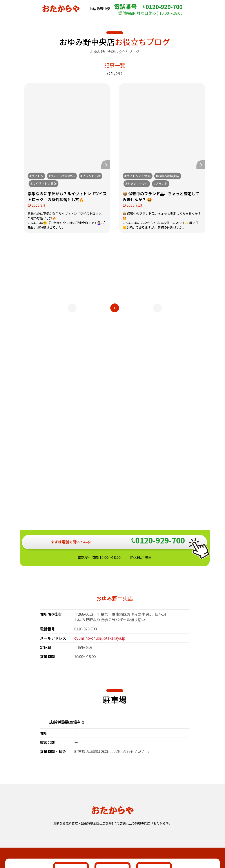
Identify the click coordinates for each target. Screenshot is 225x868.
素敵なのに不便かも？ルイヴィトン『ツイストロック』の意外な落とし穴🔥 (67, 196)
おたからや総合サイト (112, 830)
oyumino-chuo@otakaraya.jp (100, 498)
